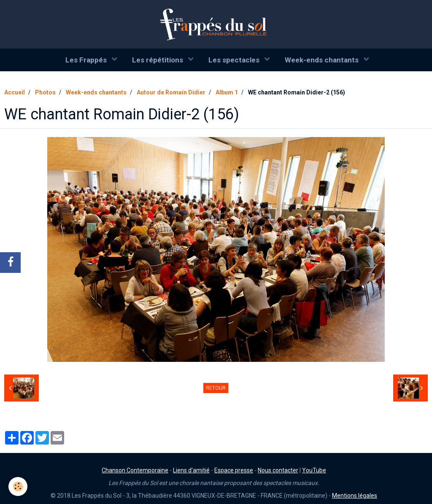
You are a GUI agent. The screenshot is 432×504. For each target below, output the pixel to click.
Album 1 (227, 92)
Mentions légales (355, 496)
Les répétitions (158, 60)
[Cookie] (18, 486)
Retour (216, 388)
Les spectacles (235, 60)
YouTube (314, 470)
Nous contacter (278, 470)
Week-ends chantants (323, 60)
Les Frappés (87, 60)
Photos (45, 92)
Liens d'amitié (191, 470)
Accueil (15, 92)
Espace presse (234, 470)
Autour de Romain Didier (171, 92)
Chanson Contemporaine (135, 470)
